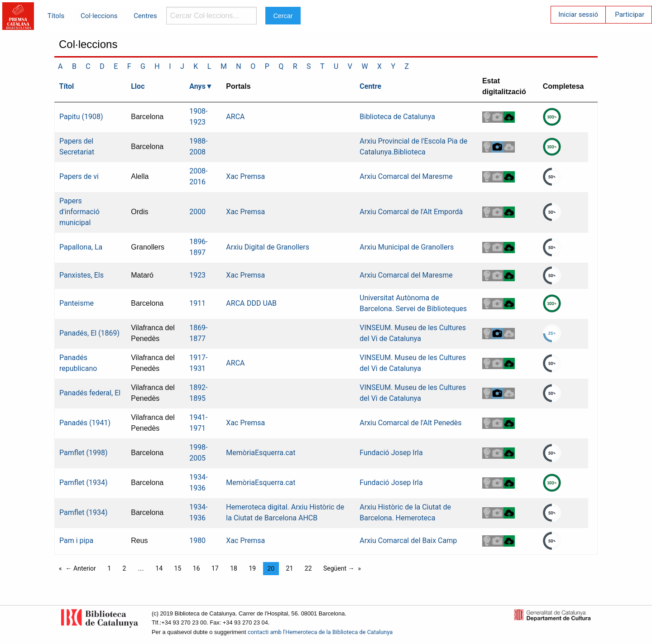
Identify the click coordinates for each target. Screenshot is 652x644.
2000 (197, 212)
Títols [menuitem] (56, 16)
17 (215, 568)
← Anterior (81, 568)
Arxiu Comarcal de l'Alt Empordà (411, 212)
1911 (197, 303)
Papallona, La (81, 247)
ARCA (235, 117)
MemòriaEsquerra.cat (261, 453)
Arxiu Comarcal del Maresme (406, 176)
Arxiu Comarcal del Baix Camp (408, 541)
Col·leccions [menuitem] (99, 16)
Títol (67, 86)
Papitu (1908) (81, 117)
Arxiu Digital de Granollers (268, 247)
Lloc (138, 86)
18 (234, 568)
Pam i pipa (76, 541)
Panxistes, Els (81, 275)
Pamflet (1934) (84, 483)
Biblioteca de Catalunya (397, 117)
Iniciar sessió (578, 14)
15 (178, 568)
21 (290, 568)
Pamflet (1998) (84, 453)
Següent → (339, 568)
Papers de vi (79, 176)
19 (252, 568)
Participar (630, 14)
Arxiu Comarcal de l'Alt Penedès (410, 423)
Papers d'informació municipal (79, 212)
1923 (197, 275)
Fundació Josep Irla (391, 453)
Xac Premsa (245, 176)
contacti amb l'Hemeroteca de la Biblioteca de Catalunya (320, 632)
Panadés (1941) (85, 423)
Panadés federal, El (90, 393)
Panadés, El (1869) (89, 333)
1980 (197, 541)
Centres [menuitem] (145, 16)
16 (197, 568)
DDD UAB (262, 303)
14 (159, 568)
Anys (197, 86)
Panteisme (77, 303)
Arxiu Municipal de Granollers (407, 247)
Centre (370, 86)
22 (308, 568)
